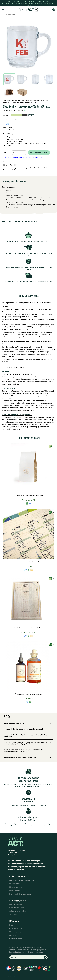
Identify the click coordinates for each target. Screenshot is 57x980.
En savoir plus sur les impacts (12, 130)
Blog (11, 925)
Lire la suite (7, 145)
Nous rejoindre (15, 932)
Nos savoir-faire (16, 887)
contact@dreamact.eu (17, 850)
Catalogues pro (16, 928)
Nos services (14, 884)
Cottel (11, 110)
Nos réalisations (16, 904)
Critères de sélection (18, 911)
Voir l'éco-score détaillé (10, 120)
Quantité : (7, 152)
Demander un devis (39, 153)
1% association (15, 915)
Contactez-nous (16, 939)
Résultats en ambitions (18, 908)
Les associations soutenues (20, 894)
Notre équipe (15, 891)
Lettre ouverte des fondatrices (22, 880)
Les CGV (13, 935)
